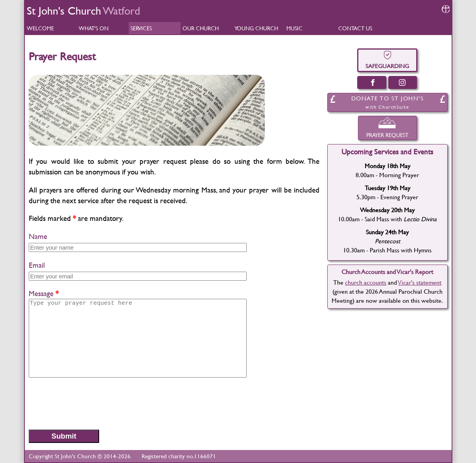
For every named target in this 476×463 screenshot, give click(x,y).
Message (41, 294)
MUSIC (294, 28)
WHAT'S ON (94, 28)
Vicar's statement (420, 282)
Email (37, 265)
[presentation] (89, 403)
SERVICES (141, 28)
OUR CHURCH (201, 28)
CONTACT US (355, 28)
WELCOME (40, 28)
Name (38, 236)
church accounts (366, 282)
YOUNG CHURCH (256, 28)
